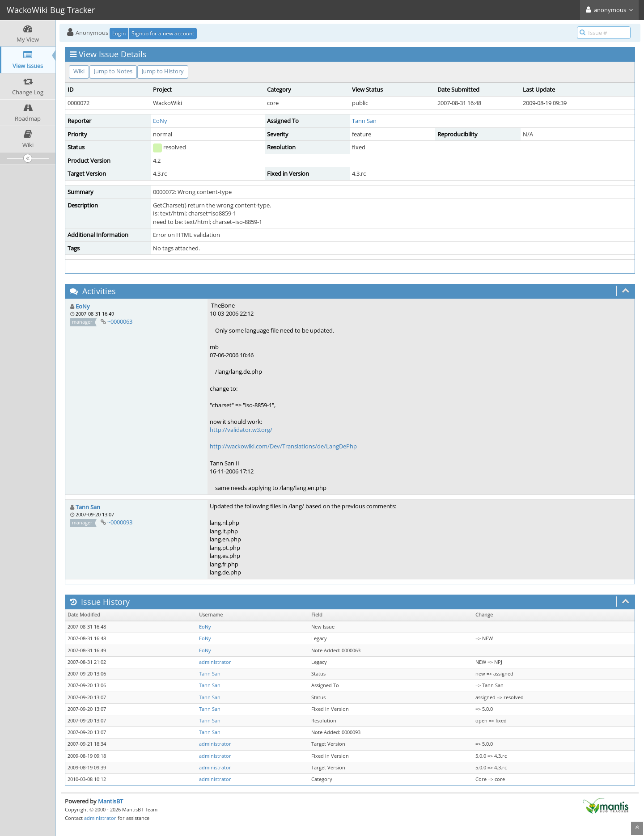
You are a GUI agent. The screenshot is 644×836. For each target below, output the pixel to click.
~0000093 (120, 522)
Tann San (364, 121)
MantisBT (110, 801)
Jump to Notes (113, 71)
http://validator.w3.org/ (241, 430)
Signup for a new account (163, 33)
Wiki (79, 71)
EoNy (160, 121)
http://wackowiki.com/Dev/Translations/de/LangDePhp (283, 446)
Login (119, 33)
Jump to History (163, 71)
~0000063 (120, 321)
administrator (215, 662)
